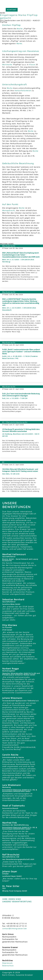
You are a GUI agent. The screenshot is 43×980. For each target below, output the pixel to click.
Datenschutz (8, 966)
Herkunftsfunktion (23, 91)
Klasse (32, 65)
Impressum (7, 963)
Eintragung (15, 565)
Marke (20, 29)
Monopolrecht (9, 210)
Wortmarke (7, 65)
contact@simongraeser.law (15, 928)
